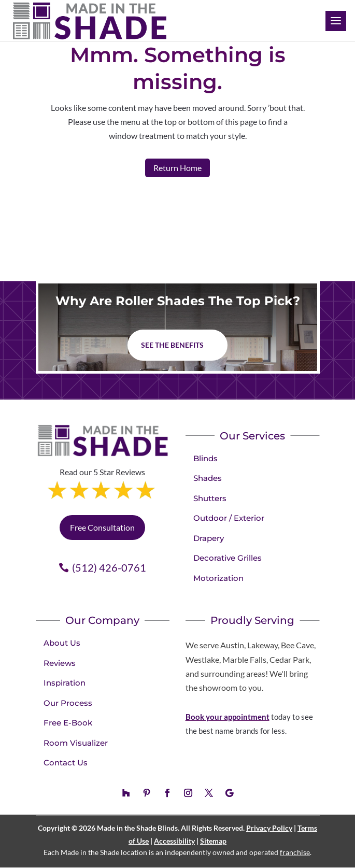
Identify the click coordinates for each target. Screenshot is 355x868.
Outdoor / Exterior (229, 518)
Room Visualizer (76, 743)
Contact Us (66, 763)
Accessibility (174, 841)
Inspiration (65, 683)
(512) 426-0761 (109, 567)
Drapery (209, 538)
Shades (208, 478)
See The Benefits (172, 345)
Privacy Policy (269, 828)
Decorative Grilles (228, 558)
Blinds (205, 458)
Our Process (68, 703)
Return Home (177, 168)
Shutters (210, 498)
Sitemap (213, 841)
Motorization (218, 578)
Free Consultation (102, 527)
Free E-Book (68, 723)
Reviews (60, 663)
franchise (295, 852)
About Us (62, 643)
